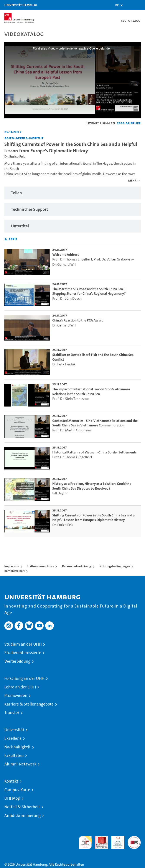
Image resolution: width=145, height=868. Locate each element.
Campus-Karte (17, 790)
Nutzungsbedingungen (115, 566)
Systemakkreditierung (134, 838)
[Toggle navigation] (140, 5)
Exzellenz (13, 738)
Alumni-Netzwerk (20, 764)
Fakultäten (14, 755)
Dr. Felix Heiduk (64, 364)
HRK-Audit (115, 841)
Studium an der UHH (23, 644)
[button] (117, 5)
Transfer (12, 713)
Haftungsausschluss (41, 566)
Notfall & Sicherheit (22, 807)
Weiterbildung (17, 661)
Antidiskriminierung (22, 816)
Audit (99, 838)
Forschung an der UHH (24, 678)
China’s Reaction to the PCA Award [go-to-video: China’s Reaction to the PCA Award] (78, 320)
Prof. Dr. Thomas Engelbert (72, 259)
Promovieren (16, 696)
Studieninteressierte (23, 653)
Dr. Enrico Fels (15, 157)
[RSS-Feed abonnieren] (6, 239)
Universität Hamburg (21, 5)
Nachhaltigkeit (17, 747)
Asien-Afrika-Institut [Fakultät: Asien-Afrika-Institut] (24, 138)
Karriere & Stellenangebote (29, 704)
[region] (72, 193)
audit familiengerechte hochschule (85, 843)
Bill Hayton (60, 493)
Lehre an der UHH (20, 687)
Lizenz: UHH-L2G (101, 123)
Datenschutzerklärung (77, 566)
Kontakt (11, 781)
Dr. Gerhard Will (64, 264)
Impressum (12, 566)
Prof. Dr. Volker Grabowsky (114, 259)
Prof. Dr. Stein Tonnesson (71, 399)
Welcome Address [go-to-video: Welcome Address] (66, 255)
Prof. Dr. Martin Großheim (72, 430)
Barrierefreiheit (14, 571)
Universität (14, 730)
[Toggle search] (129, 5)
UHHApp (12, 798)
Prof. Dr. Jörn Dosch (67, 298)
